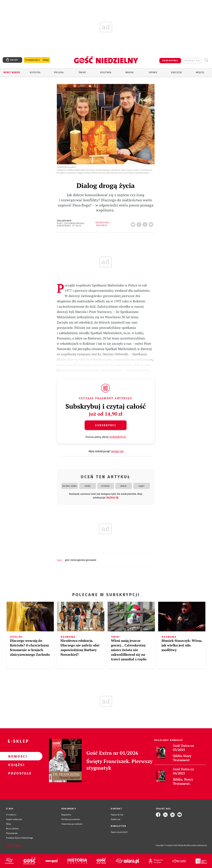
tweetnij (146, 224)
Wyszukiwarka (206, 60)
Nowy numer (12, 72)
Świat (82, 72)
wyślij (152, 224)
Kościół (35, 72)
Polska (59, 72)
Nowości (16, 756)
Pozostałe (16, 773)
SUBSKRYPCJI (118, 437)
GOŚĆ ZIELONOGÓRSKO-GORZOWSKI (81, 560)
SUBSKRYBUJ (170, 61)
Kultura (106, 72)
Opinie (153, 72)
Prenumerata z (37, 60)
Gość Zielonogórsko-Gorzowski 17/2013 (71, 225)
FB (140, 224)
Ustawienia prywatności (72, 824)
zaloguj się (192, 61)
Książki (16, 765)
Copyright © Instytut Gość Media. (170, 845)
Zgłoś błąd (14, 845)
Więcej (200, 72)
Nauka (130, 72)
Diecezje (176, 72)
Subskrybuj (106, 425)
